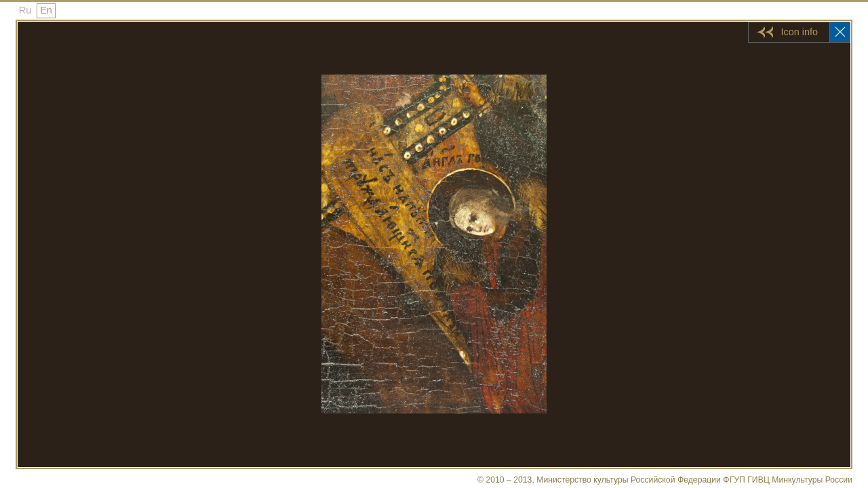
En (46, 10)
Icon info (800, 32)
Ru (25, 10)
